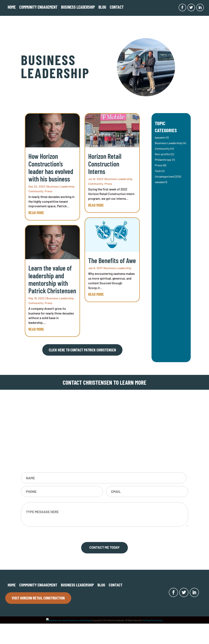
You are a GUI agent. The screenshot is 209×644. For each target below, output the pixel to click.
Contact (117, 7)
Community (36, 191)
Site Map (146, 620)
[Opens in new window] (182, 8)
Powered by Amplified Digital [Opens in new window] (69, 620)
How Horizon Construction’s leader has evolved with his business (51, 167)
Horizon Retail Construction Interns (105, 164)
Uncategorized (164, 176)
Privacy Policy (157, 620)
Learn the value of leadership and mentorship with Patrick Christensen (52, 279)
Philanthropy (163, 160)
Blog (102, 7)
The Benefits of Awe (112, 260)
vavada (159, 182)
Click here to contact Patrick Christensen (82, 350)
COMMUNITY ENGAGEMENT (38, 7)
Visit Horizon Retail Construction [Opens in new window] (38, 598)
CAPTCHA (105, 533)
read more (36, 213)
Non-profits (162, 154)
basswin (160, 137)
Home (12, 7)
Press (48, 191)
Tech (158, 171)
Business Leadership (78, 7)
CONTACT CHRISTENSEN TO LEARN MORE (104, 382)
